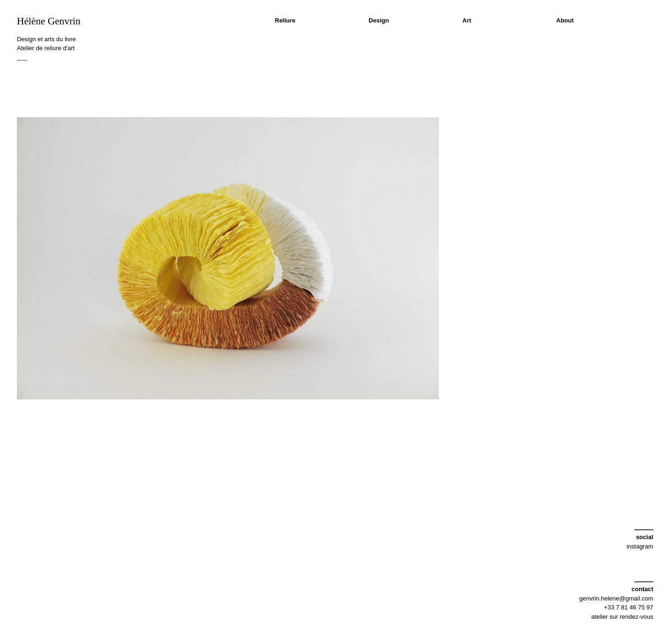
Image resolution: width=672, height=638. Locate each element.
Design (379, 20)
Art (467, 20)
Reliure (285, 20)
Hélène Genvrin (49, 21)
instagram (640, 546)
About (565, 20)
